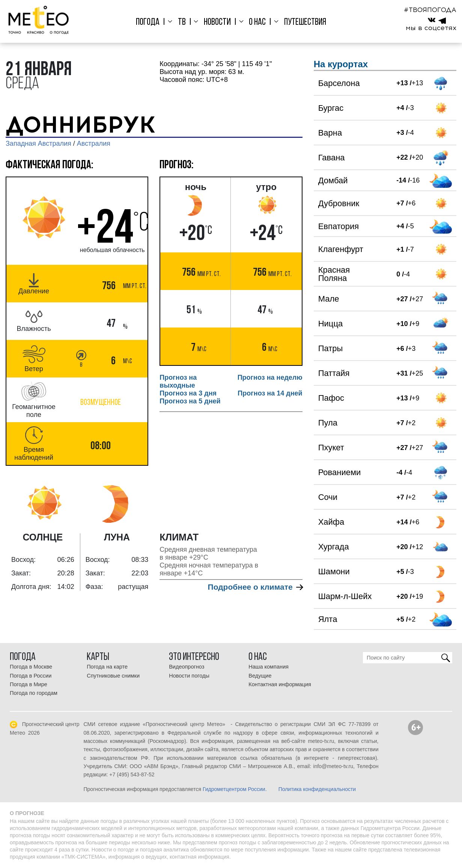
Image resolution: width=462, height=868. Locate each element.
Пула (328, 423)
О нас (255, 22)
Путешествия (301, 22)
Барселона (339, 83)
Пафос (331, 398)
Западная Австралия (38, 143)
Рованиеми (340, 472)
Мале (329, 299)
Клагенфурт (341, 249)
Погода (152, 22)
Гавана (332, 158)
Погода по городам (34, 693)
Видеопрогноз (187, 667)
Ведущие (260, 676)
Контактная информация (280, 684)
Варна (330, 133)
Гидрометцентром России (234, 789)
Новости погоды (189, 676)
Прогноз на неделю (270, 377)
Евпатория (339, 226)
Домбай (333, 180)
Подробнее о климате (255, 587)
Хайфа (331, 522)
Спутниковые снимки (113, 676)
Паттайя (334, 373)
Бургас (331, 108)
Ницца (331, 324)
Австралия (94, 143)
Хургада (334, 547)
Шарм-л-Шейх (345, 596)
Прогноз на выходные (178, 381)
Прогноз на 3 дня (188, 393)
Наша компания (269, 667)
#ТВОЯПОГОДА (430, 10)
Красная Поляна (334, 274)
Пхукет (331, 448)
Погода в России (31, 676)
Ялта (328, 619)
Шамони (334, 571)
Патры (331, 348)
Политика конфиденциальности (317, 789)
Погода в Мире (29, 684)
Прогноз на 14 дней (270, 393)
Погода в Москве (31, 667)
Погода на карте (107, 667)
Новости (217, 22)
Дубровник (339, 203)
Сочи (328, 497)
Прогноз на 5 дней (190, 401)
